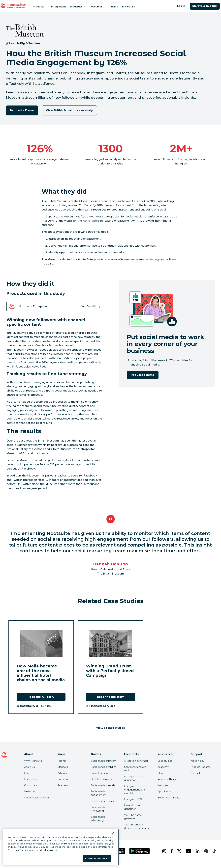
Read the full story (41, 697)
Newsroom (31, 791)
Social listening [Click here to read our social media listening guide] (99, 773)
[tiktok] (214, 851)
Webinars (163, 785)
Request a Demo (22, 110)
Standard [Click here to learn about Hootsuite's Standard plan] (63, 767)
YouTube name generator (133, 817)
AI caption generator (136, 761)
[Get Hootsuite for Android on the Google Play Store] (140, 851)
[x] (179, 851)
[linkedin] (197, 851)
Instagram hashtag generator (135, 778)
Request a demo (143, 375)
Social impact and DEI (37, 798)
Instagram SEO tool (136, 799)
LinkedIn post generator (132, 807)
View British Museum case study (69, 110)
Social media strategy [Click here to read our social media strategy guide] (103, 761)
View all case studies (111, 728)
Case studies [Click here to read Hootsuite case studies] (165, 761)
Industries (78, 7)
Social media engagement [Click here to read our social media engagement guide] (99, 793)
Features (63, 785)
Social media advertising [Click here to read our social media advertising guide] (98, 819)
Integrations (59, 7)
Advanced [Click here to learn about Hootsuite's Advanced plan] (63, 773)
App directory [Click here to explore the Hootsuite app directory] (165, 791)
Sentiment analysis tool (135, 769)
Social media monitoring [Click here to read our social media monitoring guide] (98, 809)
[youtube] (188, 851)
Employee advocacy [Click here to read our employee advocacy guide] (103, 801)
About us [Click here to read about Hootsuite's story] (29, 767)
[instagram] (164, 851)
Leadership (31, 779)
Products (40, 7)
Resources (97, 7)
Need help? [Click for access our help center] (198, 761)
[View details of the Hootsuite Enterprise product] (54, 307)
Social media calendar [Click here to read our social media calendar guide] (103, 785)
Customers (31, 785)
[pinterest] (206, 851)
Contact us (197, 773)
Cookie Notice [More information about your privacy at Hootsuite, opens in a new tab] (49, 850)
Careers (29, 773)
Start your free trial (205, 6)
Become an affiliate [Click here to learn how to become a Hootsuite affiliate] (169, 798)
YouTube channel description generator (137, 826)
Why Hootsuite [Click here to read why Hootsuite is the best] (33, 761)
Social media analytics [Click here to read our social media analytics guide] (103, 767)
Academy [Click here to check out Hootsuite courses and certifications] (163, 767)
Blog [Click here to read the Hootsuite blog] (160, 773)
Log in (181, 6)
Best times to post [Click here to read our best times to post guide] (102, 779)
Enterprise (129, 7)
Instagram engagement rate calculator (135, 790)
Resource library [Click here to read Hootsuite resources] (167, 779)
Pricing (114, 7)
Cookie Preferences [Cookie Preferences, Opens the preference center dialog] (97, 858)
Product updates (201, 767)
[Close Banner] (113, 833)
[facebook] (171, 851)
